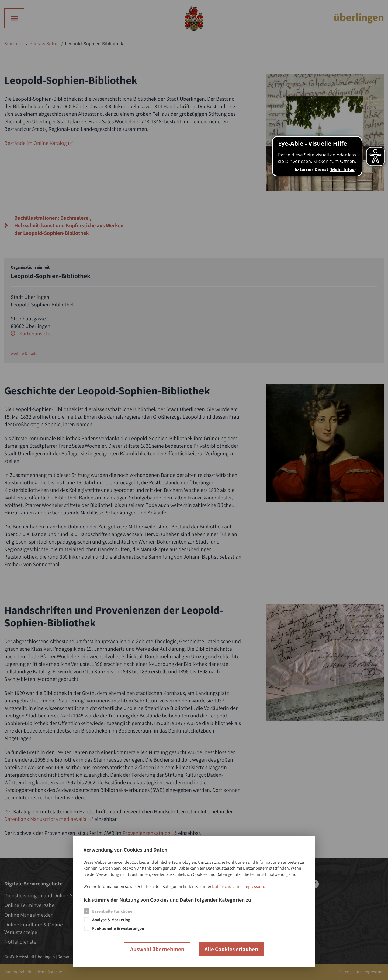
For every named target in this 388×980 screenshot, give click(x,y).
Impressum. (254, 886)
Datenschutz (223, 886)
